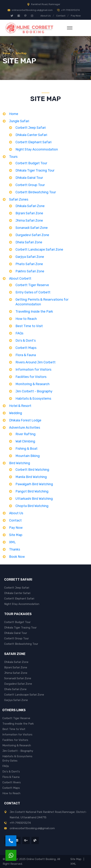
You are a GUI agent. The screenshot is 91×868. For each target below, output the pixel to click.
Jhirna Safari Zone (29, 220)
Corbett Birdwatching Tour (36, 192)
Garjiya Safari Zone (30, 257)
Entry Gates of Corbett (33, 292)
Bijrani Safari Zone (29, 213)
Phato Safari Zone (29, 264)
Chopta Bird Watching (32, 506)
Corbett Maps (26, 348)
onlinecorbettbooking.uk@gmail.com (32, 10)
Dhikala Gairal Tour (29, 178)
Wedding (16, 413)
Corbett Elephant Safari (33, 142)
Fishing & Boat (26, 449)
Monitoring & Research (32, 384)
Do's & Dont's (26, 341)
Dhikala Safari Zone (30, 206)
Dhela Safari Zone (29, 242)
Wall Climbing (25, 441)
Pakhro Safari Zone (30, 271)
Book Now (17, 557)
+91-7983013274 (70, 10)
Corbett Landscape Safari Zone (39, 250)
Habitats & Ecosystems (33, 399)
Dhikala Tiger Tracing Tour (35, 170)
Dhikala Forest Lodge (25, 420)
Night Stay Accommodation (37, 149)
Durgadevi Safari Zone (32, 235)
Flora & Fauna (26, 355)
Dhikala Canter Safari (31, 135)
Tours (13, 157)
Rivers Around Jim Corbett (35, 362)
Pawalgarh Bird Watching (34, 484)
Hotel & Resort (20, 406)
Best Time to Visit (29, 326)
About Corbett (20, 279)
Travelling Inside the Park (34, 312)
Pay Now (76, 16)
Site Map (16, 535)
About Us (46, 16)
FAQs (19, 333)
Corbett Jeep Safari (31, 128)
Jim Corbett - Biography (34, 391)
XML (12, 542)
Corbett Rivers (12, 782)
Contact (61, 16)
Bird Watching (20, 463)
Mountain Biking (28, 456)
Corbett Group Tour (30, 185)
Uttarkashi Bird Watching (34, 499)
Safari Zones (19, 199)
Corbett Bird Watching (32, 470)
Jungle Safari (19, 121)
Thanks (15, 549)
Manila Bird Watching (31, 477)
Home (6, 53)
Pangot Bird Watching (32, 491)
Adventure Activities (25, 428)
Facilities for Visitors (31, 377)
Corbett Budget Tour (31, 163)
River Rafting (25, 434)
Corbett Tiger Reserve (32, 285)
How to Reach (26, 319)
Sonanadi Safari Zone (32, 228)
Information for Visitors (33, 370)
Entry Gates (10, 761)
